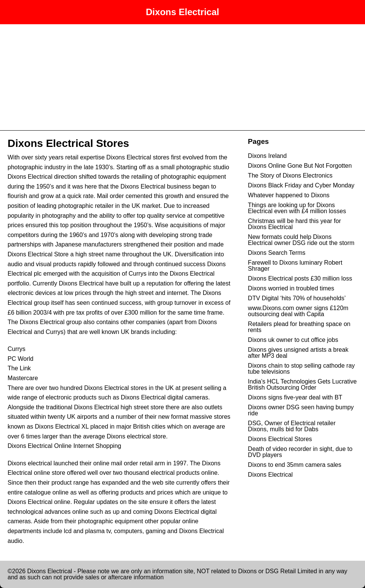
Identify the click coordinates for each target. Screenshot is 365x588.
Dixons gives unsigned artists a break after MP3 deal (298, 353)
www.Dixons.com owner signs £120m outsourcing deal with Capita (298, 311)
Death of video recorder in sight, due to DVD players (300, 452)
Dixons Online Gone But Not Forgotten (300, 166)
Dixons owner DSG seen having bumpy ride (301, 410)
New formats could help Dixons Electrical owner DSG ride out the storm (301, 240)
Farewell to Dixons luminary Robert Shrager (295, 266)
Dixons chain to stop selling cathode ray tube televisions (301, 369)
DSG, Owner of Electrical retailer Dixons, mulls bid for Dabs (292, 426)
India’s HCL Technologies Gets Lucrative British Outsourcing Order (302, 384)
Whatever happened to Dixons (289, 195)
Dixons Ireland (267, 156)
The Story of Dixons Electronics (290, 175)
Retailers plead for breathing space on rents (299, 327)
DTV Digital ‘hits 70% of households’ (297, 298)
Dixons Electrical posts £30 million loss (300, 278)
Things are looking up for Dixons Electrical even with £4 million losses (297, 208)
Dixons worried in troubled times (291, 288)
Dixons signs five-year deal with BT (295, 397)
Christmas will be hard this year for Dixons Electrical (294, 224)
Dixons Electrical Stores (68, 143)
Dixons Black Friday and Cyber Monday (301, 185)
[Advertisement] (182, 77)
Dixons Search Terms (277, 253)
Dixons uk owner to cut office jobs (293, 340)
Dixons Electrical (182, 12)
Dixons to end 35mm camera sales (295, 465)
